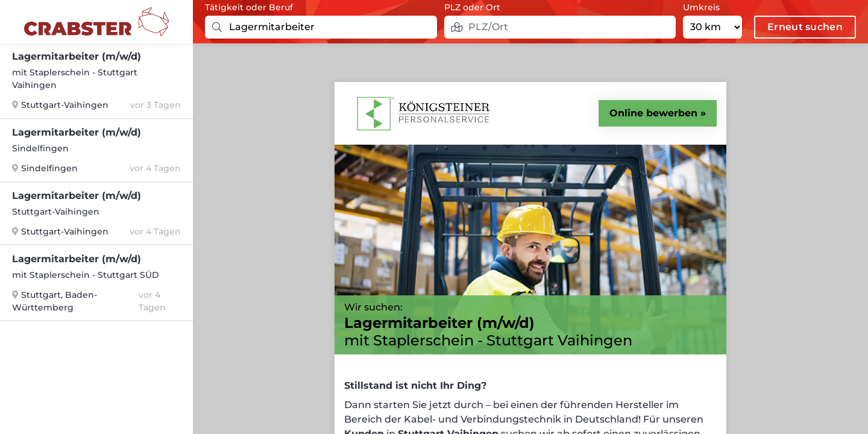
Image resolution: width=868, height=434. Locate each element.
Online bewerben (653, 113)
